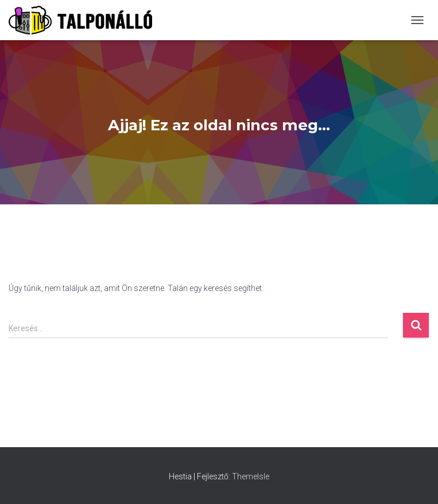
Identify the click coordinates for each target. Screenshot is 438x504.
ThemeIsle (251, 476)
